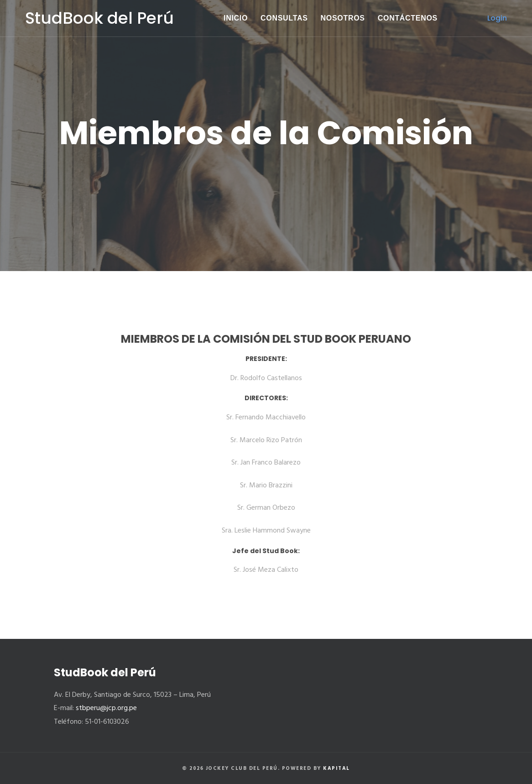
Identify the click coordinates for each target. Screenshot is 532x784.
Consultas (284, 18)
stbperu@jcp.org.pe (106, 708)
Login (497, 18)
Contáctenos (408, 18)
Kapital (336, 768)
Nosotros (343, 18)
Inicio (236, 18)
